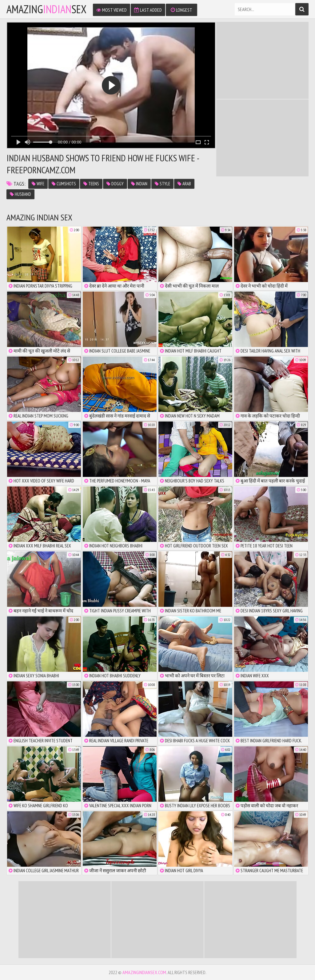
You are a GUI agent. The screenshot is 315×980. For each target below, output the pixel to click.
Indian (139, 184)
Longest (181, 10)
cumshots (64, 184)
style (162, 184)
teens (91, 184)
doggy (115, 184)
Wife (38, 184)
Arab (184, 184)
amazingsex (46, 9)
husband (20, 194)
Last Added (148, 10)
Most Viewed (112, 10)
